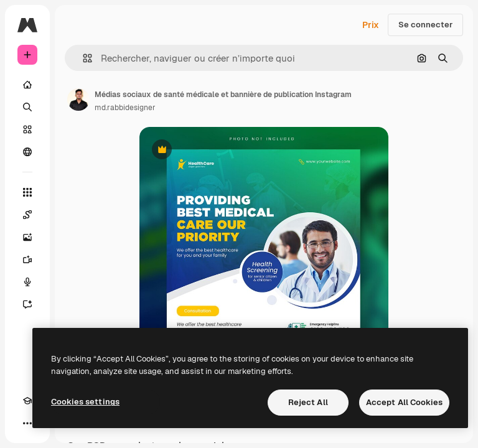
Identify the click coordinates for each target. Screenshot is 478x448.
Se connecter (425, 25)
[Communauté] (27, 152)
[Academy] (27, 401)
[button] (82, 58)
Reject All (308, 402)
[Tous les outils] (27, 192)
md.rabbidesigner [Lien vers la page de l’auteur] (125, 108)
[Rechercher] (27, 107)
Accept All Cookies (404, 402)
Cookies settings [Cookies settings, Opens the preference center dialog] (85, 402)
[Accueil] (27, 85)
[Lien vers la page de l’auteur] (78, 100)
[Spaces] (27, 215)
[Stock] (27, 129)
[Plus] (27, 423)
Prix (371, 25)
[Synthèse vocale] (27, 282)
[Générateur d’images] (27, 237)
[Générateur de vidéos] (27, 259)
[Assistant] (27, 304)
